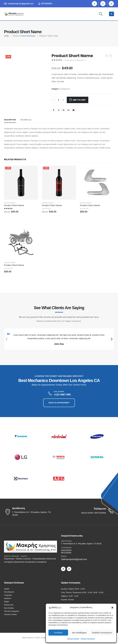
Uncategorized (65, 89)
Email (74, 110)
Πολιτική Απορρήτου (88, 639)
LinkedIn (64, 110)
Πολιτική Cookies (73, 639)
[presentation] (6, 339)
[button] (112, 607)
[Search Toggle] (101, 14)
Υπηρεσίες (8, 595)
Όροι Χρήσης (9, 608)
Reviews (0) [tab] (26, 120)
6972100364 (66, 553)
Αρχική (7, 589)
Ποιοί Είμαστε (9, 592)
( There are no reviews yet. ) (75, 60)
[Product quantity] (58, 100)
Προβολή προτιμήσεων (102, 633)
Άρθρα (6, 602)
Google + (69, 110)
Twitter (59, 110)
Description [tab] (10, 120)
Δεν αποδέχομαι (79, 633)
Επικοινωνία (9, 605)
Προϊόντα (7, 598)
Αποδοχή (58, 633)
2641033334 (66, 550)
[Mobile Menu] (112, 14)
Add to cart (79, 100)
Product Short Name (14, 205)
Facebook (54, 110)
